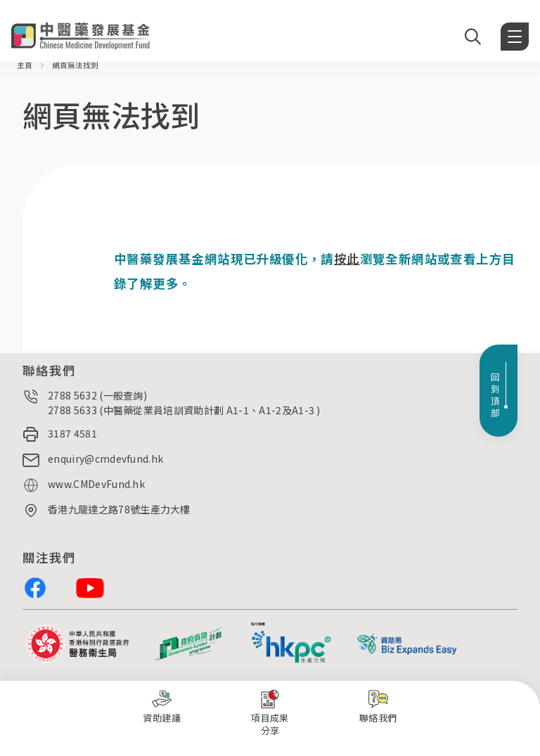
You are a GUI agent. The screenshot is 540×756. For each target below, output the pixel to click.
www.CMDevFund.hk (96, 484)
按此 (347, 258)
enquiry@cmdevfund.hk (105, 459)
